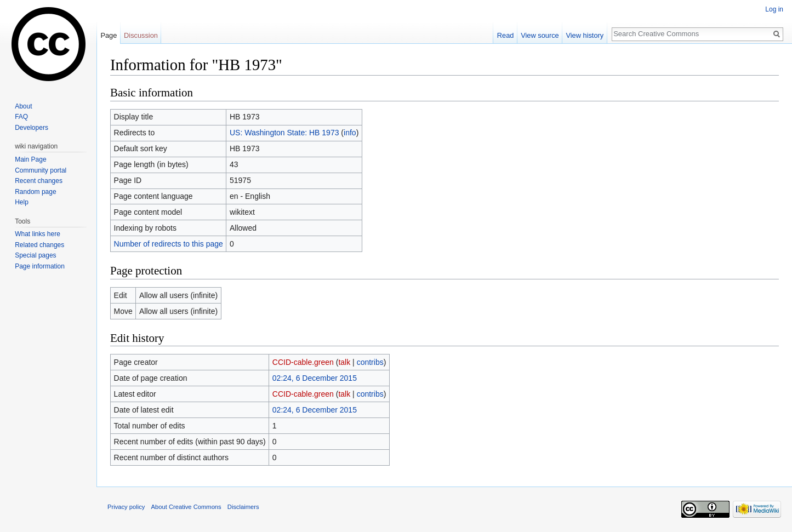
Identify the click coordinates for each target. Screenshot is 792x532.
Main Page (30, 159)
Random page (35, 192)
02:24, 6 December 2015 (315, 378)
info (350, 133)
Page (109, 35)
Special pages (35, 255)
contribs (370, 362)
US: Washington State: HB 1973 (284, 133)
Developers (32, 128)
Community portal (41, 170)
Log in (774, 9)
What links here (38, 234)
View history (585, 35)
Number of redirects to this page (169, 244)
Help (22, 202)
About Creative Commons (186, 507)
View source (540, 35)
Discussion (141, 35)
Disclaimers (243, 507)
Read (506, 35)
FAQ (21, 117)
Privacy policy (126, 507)
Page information (40, 266)
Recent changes (39, 181)
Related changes (39, 245)
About (23, 106)
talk (344, 362)
